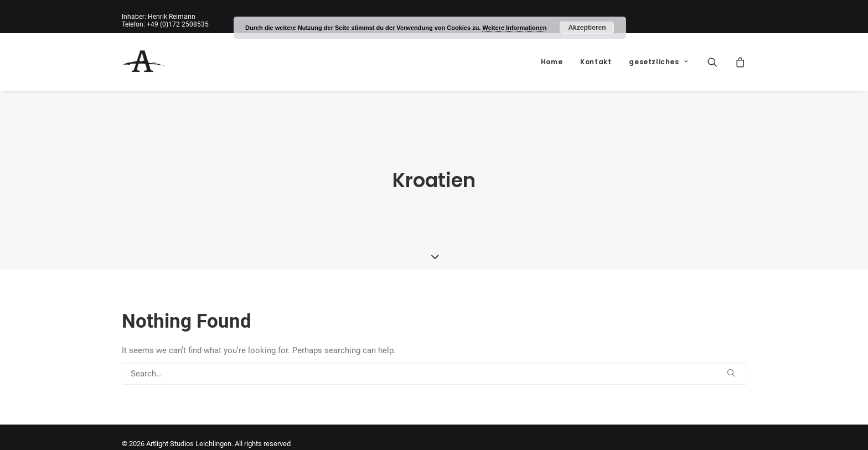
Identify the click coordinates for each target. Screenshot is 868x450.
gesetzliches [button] (658, 62)
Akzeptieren (587, 28)
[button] (719, 62)
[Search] (434, 367)
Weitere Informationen (514, 28)
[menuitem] (552, 62)
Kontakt (596, 62)
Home (552, 62)
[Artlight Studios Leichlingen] (144, 62)
